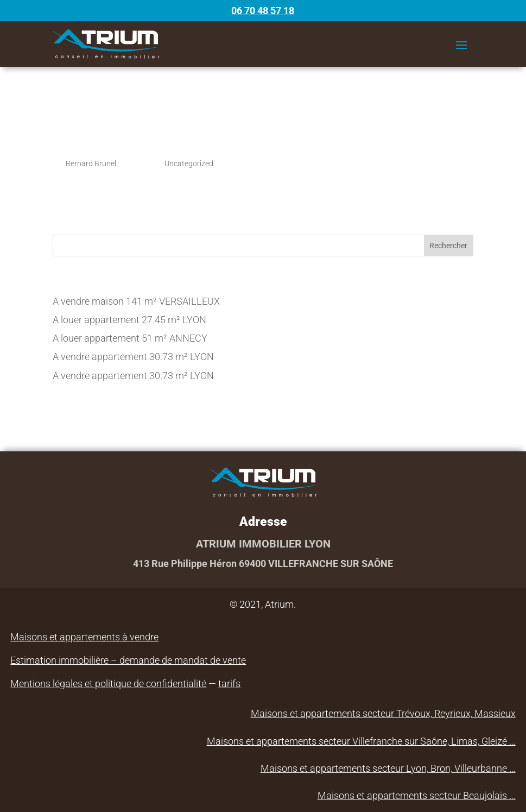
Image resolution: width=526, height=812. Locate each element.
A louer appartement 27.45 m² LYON (129, 320)
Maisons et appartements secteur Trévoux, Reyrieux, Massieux (383, 713)
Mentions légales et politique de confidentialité (108, 684)
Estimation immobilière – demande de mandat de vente (128, 660)
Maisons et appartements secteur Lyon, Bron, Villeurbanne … (388, 768)
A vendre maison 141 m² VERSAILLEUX (136, 301)
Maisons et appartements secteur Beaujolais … (417, 795)
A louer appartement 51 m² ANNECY (130, 338)
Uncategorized (189, 163)
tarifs (229, 684)
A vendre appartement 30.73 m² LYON (133, 357)
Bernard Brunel (91, 163)
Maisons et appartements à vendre (84, 637)
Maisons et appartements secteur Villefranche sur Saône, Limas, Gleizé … (361, 741)
